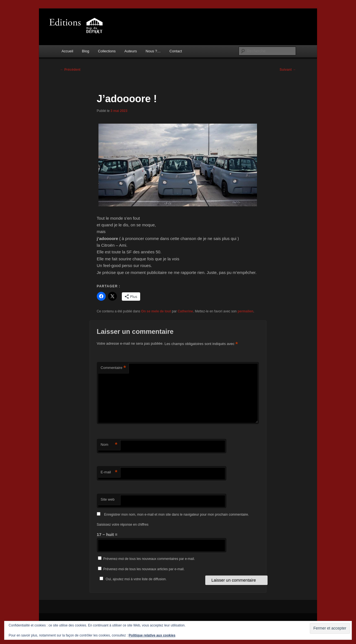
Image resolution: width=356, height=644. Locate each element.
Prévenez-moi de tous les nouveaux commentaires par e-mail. (149, 559)
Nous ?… (153, 51)
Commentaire (113, 368)
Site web (108, 499)
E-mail (109, 472)
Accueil (67, 51)
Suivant (288, 70)
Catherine (185, 311)
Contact (176, 51)
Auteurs (131, 51)
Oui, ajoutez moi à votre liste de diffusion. (132, 579)
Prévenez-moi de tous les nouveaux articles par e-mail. (144, 569)
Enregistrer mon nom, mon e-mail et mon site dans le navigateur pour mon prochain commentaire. (176, 515)
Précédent (70, 70)
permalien (245, 311)
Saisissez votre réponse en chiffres (123, 525)
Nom (109, 445)
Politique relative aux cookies (152, 635)
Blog (86, 51)
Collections (107, 51)
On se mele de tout (156, 311)
